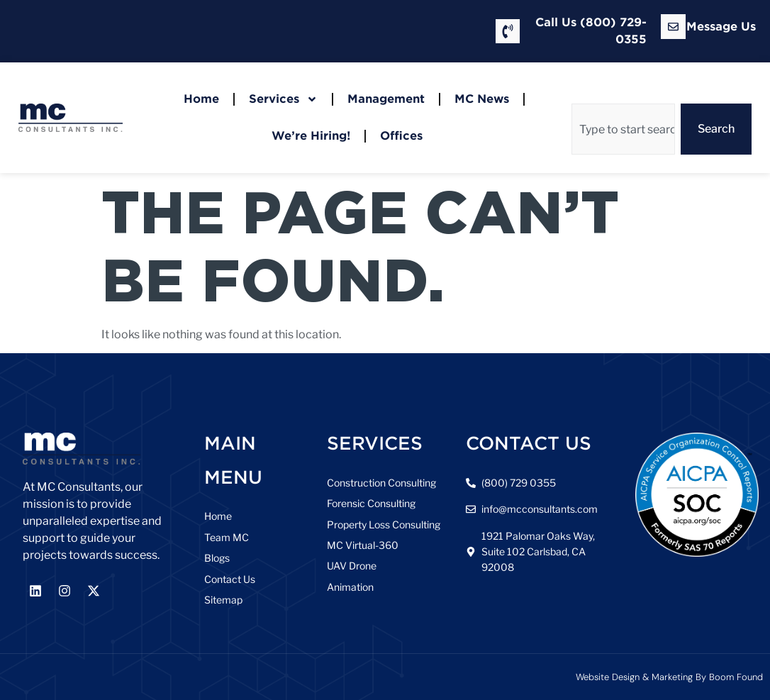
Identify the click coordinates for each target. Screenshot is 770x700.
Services (283, 99)
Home (201, 99)
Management (386, 99)
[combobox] (623, 129)
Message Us (721, 27)
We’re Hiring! (311, 136)
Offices (401, 136)
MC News (482, 99)
